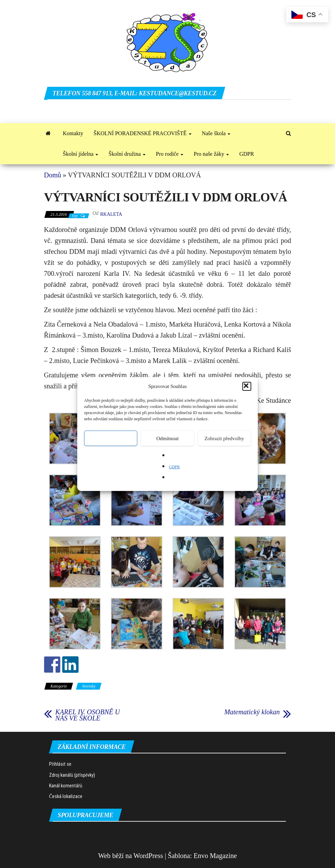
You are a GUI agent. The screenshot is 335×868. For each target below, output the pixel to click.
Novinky (89, 686)
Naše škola (216, 133)
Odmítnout (167, 438)
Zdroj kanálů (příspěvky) (72, 775)
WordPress (148, 856)
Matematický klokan (252, 712)
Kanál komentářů (66, 786)
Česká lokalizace (66, 796)
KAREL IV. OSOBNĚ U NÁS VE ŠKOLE (88, 715)
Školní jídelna (80, 154)
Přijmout (111, 438)
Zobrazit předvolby (224, 438)
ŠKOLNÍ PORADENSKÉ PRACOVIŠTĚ (143, 133)
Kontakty (73, 133)
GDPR (174, 467)
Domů (53, 175)
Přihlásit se (60, 764)
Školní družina (127, 154)
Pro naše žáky (211, 154)
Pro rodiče (170, 154)
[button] (247, 386)
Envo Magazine (215, 856)
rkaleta (111, 214)
